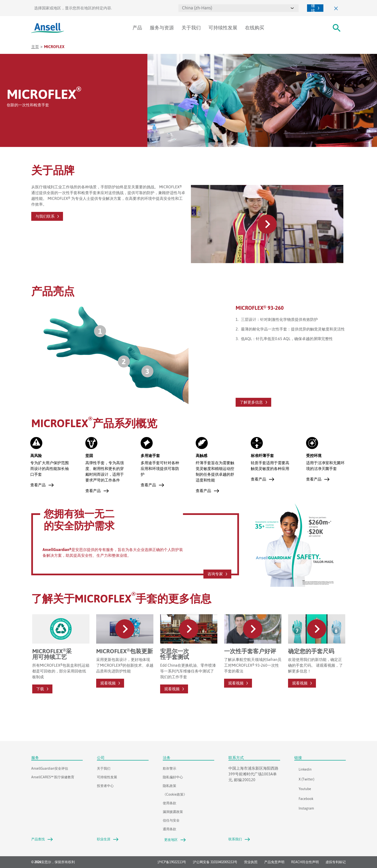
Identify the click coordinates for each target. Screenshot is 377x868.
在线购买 (255, 28)
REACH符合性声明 (305, 862)
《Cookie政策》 (175, 794)
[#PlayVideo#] (267, 224)
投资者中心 (105, 786)
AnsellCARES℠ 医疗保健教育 (53, 777)
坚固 (89, 456)
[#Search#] (337, 28)
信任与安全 (171, 820)
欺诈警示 (170, 768)
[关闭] (336, 8)
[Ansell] (48, 28)
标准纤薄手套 (262, 456)
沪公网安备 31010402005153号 (215, 862)
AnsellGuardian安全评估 (50, 768)
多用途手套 (150, 456)
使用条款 (170, 803)
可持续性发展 (223, 28)
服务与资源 (162, 28)
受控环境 (314, 456)
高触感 (201, 456)
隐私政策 (170, 786)
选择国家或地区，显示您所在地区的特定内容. (73, 8)
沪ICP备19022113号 (172, 862)
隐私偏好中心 (173, 777)
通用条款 (170, 829)
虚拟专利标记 (336, 862)
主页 (35, 47)
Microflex (54, 47)
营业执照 (251, 862)
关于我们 (191, 28)
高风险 (36, 456)
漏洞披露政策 (173, 812)
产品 (137, 28)
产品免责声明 (274, 862)
